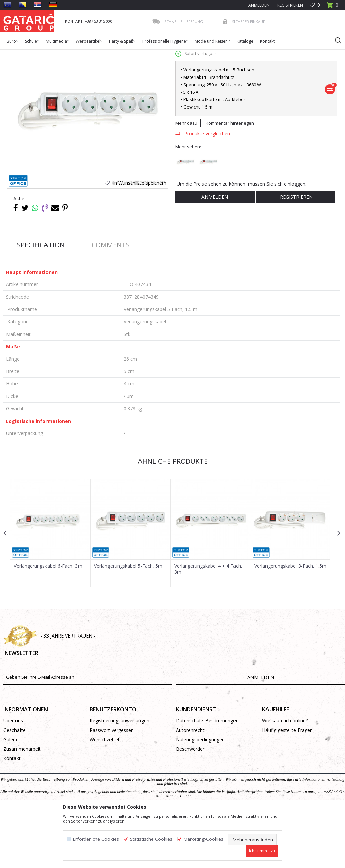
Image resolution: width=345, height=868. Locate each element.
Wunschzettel (104, 792)
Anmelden (214, 250)
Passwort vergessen (112, 783)
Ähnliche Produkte (172, 514)
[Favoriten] (315, 5)
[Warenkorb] (333, 7)
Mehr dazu (186, 176)
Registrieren (290, 5)
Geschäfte (14, 783)
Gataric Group (17, 54)
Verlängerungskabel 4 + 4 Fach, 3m (208, 621)
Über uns (13, 773)
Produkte (44, 54)
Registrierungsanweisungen (119, 773)
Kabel (89, 54)
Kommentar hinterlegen (230, 176)
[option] (50, 585)
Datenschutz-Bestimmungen (207, 773)
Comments (111, 297)
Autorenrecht (190, 783)
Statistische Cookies (151, 839)
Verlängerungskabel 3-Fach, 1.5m (289, 618)
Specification (41, 297)
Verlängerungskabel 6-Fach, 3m (48, 618)
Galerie (11, 792)
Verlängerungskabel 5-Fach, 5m (128, 618)
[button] (335, 40)
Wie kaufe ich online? (285, 773)
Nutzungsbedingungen (200, 792)
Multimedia (68, 54)
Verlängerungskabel (118, 54)
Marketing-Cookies (203, 839)
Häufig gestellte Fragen (287, 783)
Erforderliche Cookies (96, 839)
